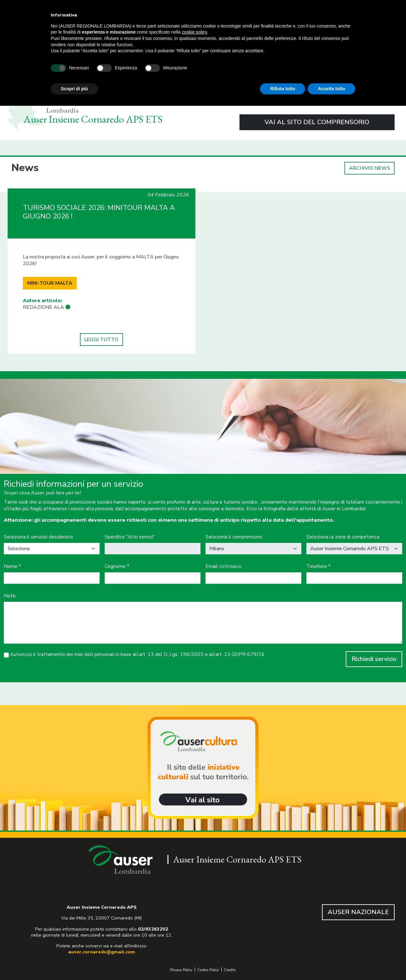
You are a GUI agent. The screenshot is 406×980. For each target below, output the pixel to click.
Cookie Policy (208, 970)
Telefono (318, 566)
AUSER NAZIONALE (358, 912)
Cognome (117, 566)
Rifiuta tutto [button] (283, 89)
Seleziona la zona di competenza (343, 537)
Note (10, 596)
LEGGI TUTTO (101, 340)
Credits (230, 970)
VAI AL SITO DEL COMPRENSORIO (317, 122)
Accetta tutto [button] (331, 89)
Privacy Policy (181, 970)
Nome (12, 566)
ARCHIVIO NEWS (370, 168)
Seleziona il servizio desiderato (38, 537)
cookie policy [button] (194, 32)
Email (223, 566)
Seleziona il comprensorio (234, 537)
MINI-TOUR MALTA (50, 283)
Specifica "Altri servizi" (130, 537)
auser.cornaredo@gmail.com (102, 952)
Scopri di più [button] (74, 89)
